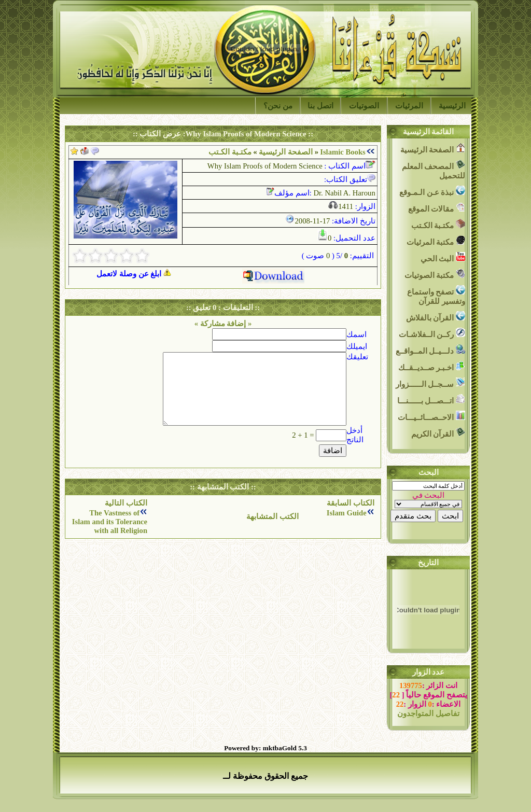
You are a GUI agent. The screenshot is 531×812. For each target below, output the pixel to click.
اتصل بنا (320, 106)
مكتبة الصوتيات (435, 274)
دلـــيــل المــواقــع (430, 350)
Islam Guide (347, 513)
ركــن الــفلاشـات (432, 333)
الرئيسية (452, 106)
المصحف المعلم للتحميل (434, 170)
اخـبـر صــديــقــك (432, 366)
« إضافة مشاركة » (223, 324)
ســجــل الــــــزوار (430, 383)
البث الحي (443, 257)
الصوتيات (364, 106)
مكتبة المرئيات (436, 241)
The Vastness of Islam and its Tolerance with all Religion (110, 522)
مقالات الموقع (437, 208)
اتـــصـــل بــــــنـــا (431, 400)
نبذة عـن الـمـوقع (432, 191)
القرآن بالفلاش (436, 317)
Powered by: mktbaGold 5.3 (265, 748)
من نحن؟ (278, 106)
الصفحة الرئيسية (286, 152)
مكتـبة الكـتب (438, 224)
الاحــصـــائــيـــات (431, 416)
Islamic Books (343, 152)
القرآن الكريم (438, 433)
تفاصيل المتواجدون (428, 713)
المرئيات (409, 106)
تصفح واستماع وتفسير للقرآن (436, 295)
